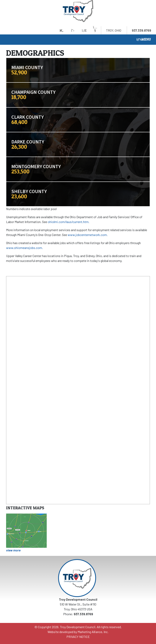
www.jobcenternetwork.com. (88, 235)
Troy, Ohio (114, 30)
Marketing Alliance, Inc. (93, 632)
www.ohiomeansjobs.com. (24, 248)
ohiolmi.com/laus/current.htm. (69, 222)
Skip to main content (0, 4)
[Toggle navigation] (144, 40)
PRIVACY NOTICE (78, 637)
